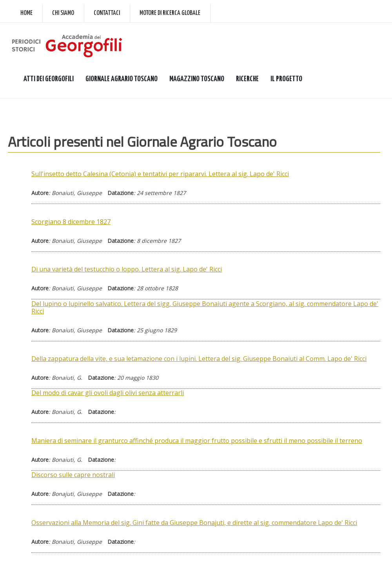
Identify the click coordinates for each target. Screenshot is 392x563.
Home (26, 13)
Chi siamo (63, 13)
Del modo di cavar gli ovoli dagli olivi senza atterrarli (108, 393)
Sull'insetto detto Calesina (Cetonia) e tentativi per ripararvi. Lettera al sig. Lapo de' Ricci (160, 174)
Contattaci (107, 13)
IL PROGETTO (286, 79)
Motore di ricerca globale (170, 13)
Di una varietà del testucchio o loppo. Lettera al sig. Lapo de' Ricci (127, 269)
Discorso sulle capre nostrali (73, 475)
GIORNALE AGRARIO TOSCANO (122, 79)
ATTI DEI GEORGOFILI (49, 79)
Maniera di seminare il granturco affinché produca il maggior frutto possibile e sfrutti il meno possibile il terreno (197, 441)
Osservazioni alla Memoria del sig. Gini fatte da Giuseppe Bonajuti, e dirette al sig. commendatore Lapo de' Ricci (194, 523)
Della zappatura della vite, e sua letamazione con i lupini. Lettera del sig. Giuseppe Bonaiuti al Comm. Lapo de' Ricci (199, 359)
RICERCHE (247, 79)
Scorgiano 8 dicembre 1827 (71, 222)
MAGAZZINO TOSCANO (197, 79)
